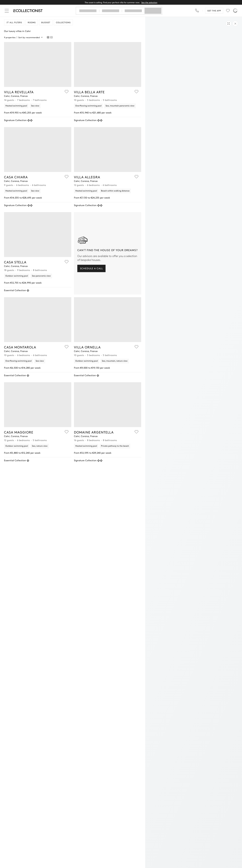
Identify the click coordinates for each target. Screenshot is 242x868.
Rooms (32, 22)
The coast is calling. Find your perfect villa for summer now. (121, 2)
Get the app (214, 11)
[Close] (7, 11)
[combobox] (31, 37)
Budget (46, 22)
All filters (14, 22)
